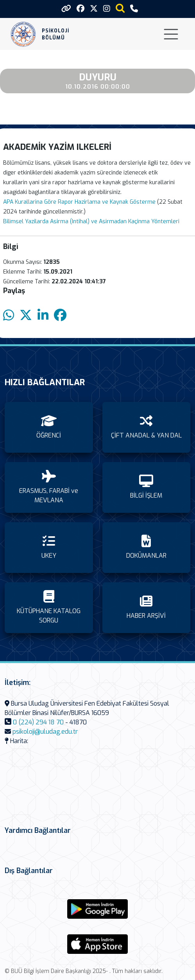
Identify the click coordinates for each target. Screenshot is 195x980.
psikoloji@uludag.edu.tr (45, 732)
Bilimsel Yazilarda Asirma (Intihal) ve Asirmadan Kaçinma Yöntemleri (91, 221)
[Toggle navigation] (171, 34)
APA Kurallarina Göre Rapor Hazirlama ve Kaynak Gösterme (79, 202)
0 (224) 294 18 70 (38, 722)
